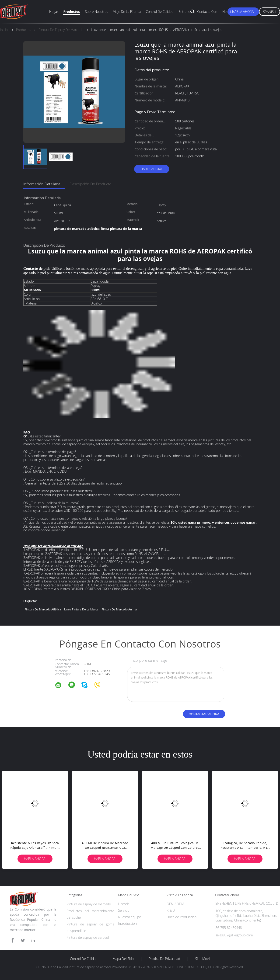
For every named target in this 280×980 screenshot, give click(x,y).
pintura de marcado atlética (43, 609)
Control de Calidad (84, 959)
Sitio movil (203, 959)
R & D (171, 910)
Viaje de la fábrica (127, 12)
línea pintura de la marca (81, 609)
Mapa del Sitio (123, 959)
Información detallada (42, 184)
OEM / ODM (175, 904)
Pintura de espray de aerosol (88, 937)
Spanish (269, 12)
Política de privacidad (164, 959)
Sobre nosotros (96, 12)
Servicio (124, 910)
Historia (124, 904)
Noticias (228, 12)
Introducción (127, 923)
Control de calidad (160, 12)
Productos (72, 12)
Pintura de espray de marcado (89, 904)
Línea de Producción (182, 917)
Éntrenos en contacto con (198, 12)
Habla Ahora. (243, 12)
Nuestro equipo (130, 917)
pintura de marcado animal (119, 609)
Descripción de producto (90, 184)
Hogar (54, 12)
